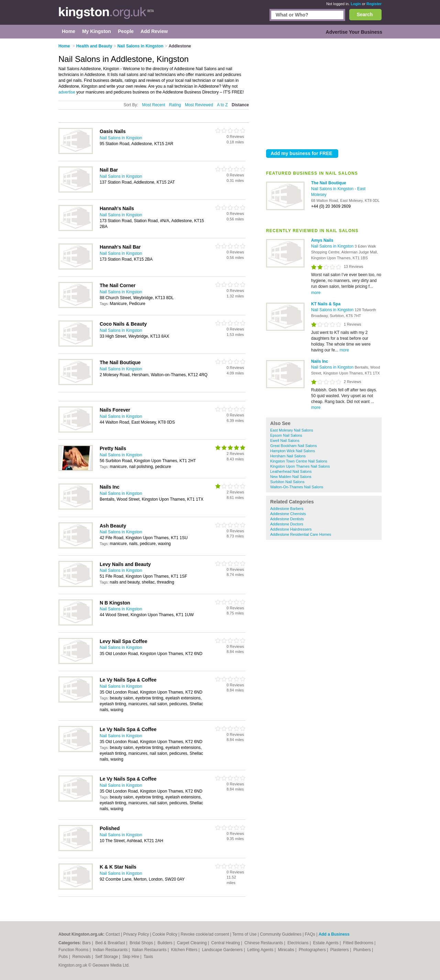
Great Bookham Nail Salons (294, 446)
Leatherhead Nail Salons (291, 471)
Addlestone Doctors (287, 524)
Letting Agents (261, 950)
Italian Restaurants (150, 950)
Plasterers (340, 950)
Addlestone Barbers (287, 509)
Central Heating (226, 943)
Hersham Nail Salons (288, 456)
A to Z (222, 105)
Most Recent (153, 105)
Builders (166, 943)
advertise (67, 92)
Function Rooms (74, 950)
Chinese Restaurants (264, 943)
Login (356, 4)
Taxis (148, 957)
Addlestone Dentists (287, 519)
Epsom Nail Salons (286, 435)
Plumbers (363, 950)
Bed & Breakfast (111, 943)
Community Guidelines (281, 934)
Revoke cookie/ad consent (205, 934)
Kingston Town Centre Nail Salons (299, 461)
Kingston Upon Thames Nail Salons (300, 466)
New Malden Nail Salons (291, 477)
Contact (113, 934)
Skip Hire (131, 957)
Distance (240, 105)
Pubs (64, 957)
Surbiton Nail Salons (287, 482)
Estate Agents (326, 943)
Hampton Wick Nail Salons (293, 451)
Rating (175, 105)
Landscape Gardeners (223, 950)
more (316, 293)
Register (374, 4)
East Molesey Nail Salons (292, 430)
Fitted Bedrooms (359, 943)
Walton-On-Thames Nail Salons (297, 487)
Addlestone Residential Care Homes (301, 534)
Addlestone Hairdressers (291, 529)
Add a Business (334, 934)
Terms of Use (245, 934)
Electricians (299, 943)
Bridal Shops (142, 943)
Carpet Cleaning (192, 943)
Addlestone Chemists (288, 514)
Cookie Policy (165, 934)
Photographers (313, 950)
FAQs (310, 934)
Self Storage (107, 957)
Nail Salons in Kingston (333, 189)
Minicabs (287, 950)
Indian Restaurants (111, 950)
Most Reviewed (199, 105)
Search (365, 14)
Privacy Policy (136, 934)
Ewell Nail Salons (285, 440)
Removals (82, 957)
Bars (87, 943)
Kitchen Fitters (185, 950)
